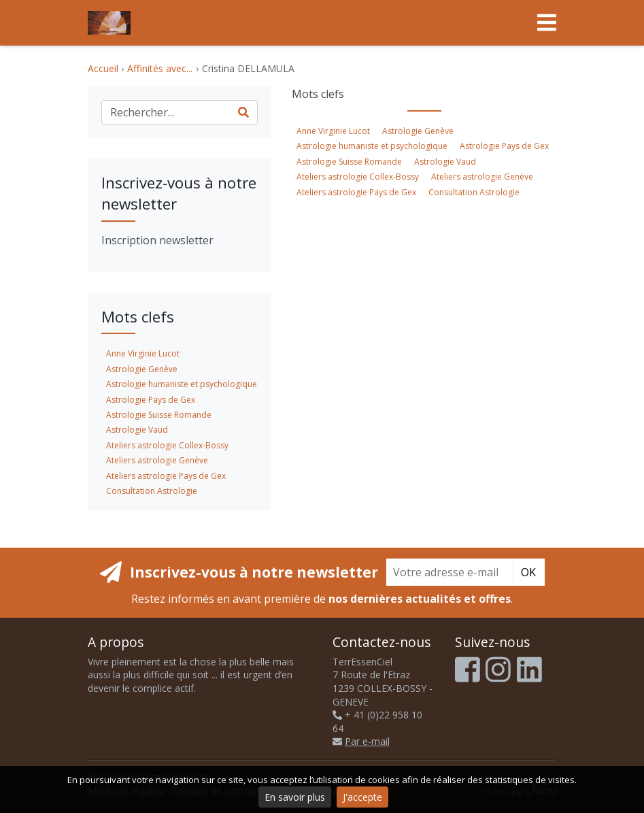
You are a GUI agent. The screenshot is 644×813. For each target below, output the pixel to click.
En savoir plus (295, 797)
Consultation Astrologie (474, 192)
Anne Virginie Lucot (333, 131)
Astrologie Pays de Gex (504, 146)
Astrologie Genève (418, 131)
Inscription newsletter (157, 240)
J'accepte (362, 797)
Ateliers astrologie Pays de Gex (356, 192)
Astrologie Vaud (445, 162)
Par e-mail (361, 741)
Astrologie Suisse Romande (349, 162)
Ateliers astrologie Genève (482, 177)
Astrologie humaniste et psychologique (372, 146)
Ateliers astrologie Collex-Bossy (358, 177)
